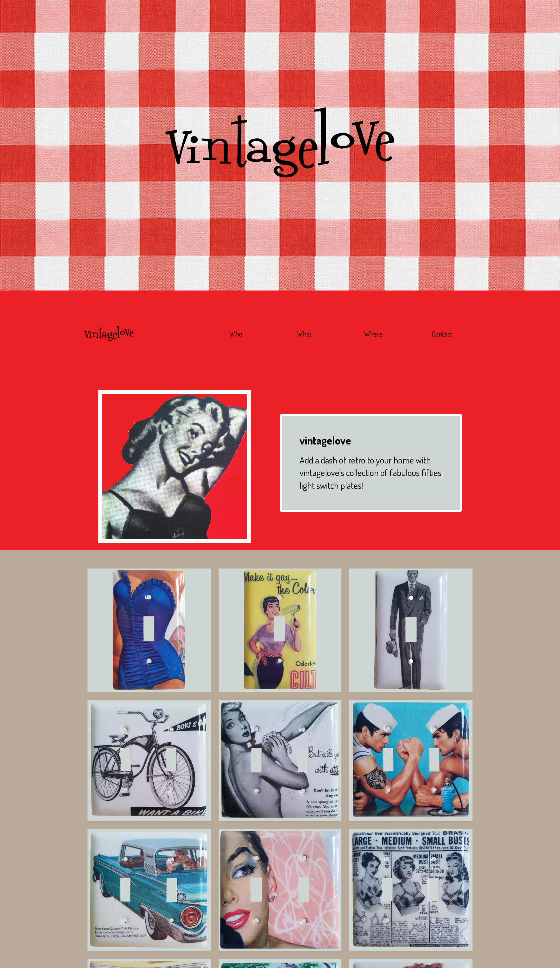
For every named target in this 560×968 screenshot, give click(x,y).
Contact (442, 334)
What (304, 334)
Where (373, 334)
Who (236, 334)
